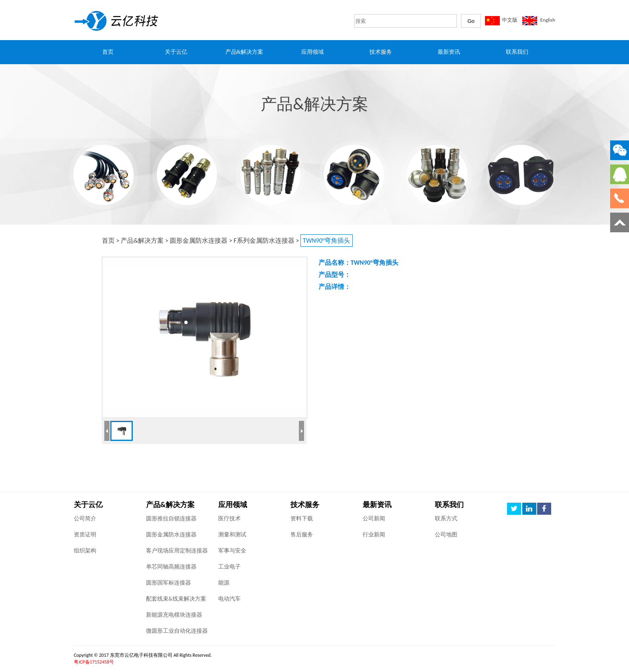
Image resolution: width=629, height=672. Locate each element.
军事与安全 (232, 551)
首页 (108, 241)
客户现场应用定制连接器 (177, 551)
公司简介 (85, 519)
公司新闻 (374, 519)
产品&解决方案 (142, 241)
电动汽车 (229, 599)
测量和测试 (232, 535)
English (548, 20)
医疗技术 (229, 519)
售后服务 (302, 535)
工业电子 (229, 567)
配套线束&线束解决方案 (176, 599)
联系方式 (446, 519)
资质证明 (85, 535)
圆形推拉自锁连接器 (171, 519)
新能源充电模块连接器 (174, 615)
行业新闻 (374, 535)
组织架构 (85, 551)
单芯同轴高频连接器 (171, 567)
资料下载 (302, 519)
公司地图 (446, 535)
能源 (224, 583)
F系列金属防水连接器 (264, 241)
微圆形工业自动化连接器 (177, 631)
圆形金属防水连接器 (199, 241)
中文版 (510, 20)
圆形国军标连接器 (168, 583)
